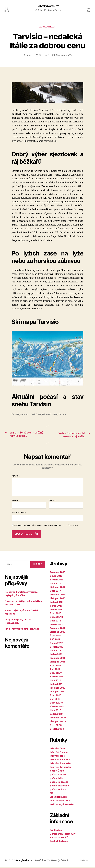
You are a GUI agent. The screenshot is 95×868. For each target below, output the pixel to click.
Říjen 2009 (56, 726)
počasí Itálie (56, 779)
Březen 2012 (57, 647)
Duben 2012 (56, 644)
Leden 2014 (56, 610)
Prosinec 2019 (58, 573)
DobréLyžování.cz (47, 6)
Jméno (15, 501)
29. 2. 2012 (44, 56)
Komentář (16, 477)
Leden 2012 (56, 655)
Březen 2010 (57, 707)
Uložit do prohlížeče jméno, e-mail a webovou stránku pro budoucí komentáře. (46, 526)
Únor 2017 (55, 591)
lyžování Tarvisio (50, 415)
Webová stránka (19, 513)
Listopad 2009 (58, 722)
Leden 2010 (56, 715)
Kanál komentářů (59, 838)
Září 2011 (55, 670)
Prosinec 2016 (58, 595)
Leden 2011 (56, 685)
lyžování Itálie (47, 27)
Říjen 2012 (55, 636)
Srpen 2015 (56, 606)
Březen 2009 (57, 729)
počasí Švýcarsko (60, 790)
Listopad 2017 (58, 588)
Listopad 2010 (58, 692)
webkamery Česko (60, 801)
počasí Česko (57, 771)
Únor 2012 (55, 651)
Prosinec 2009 (58, 718)
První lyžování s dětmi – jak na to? (23, 629)
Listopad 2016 (58, 599)
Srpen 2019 (56, 577)
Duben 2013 (56, 618)
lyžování (24, 415)
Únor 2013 (56, 621)
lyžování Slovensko (60, 764)
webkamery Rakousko (62, 805)
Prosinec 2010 (58, 688)
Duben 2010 (56, 703)
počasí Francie (58, 775)
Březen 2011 (57, 677)
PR (51, 794)
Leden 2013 (56, 625)
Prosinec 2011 (57, 659)
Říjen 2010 (56, 696)
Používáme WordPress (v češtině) (52, 861)
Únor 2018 (56, 584)
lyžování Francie (59, 753)
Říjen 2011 (55, 666)
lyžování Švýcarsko (60, 768)
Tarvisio (62, 415)
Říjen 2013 (56, 614)
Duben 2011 (56, 674)
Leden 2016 (56, 603)
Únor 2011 (55, 681)
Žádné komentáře (64, 56)
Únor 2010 (56, 711)
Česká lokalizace (59, 842)
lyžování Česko (58, 749)
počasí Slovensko (59, 786)
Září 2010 (55, 700)
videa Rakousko (58, 797)
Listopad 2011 (57, 662)
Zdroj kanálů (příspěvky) (63, 834)
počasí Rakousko (59, 783)
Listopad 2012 (58, 632)
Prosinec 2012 (58, 629)
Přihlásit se (56, 831)
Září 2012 (55, 640)
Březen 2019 (57, 580)
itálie (17, 415)
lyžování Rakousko (60, 760)
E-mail (52, 501)
